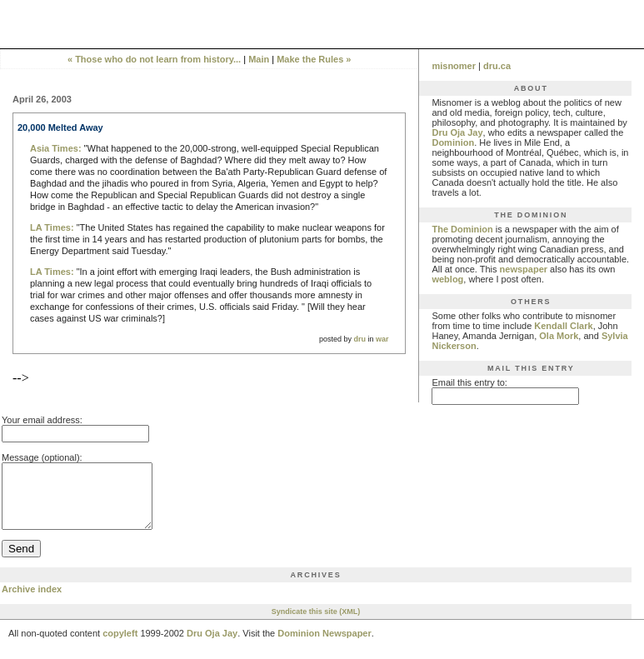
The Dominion (462, 229)
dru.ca (497, 66)
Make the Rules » (314, 59)
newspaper (524, 269)
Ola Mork (559, 336)
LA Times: (52, 227)
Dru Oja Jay (457, 132)
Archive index (32, 602)
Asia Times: (56, 148)
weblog (447, 279)
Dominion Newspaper (324, 646)
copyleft (120, 646)
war (382, 339)
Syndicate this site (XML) (316, 624)
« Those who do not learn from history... (154, 59)
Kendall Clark (563, 326)
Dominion (453, 142)
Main (259, 59)
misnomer (454, 66)
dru (359, 339)
